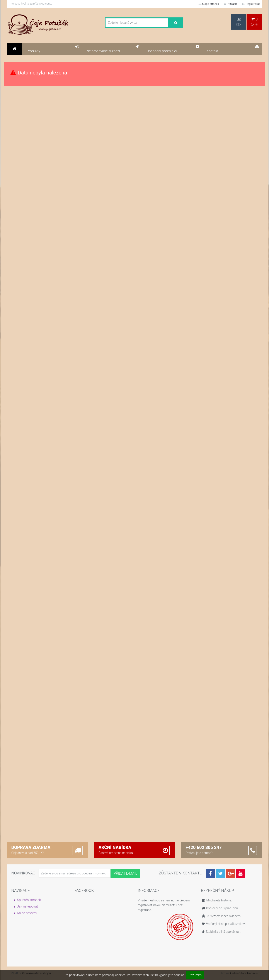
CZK (239, 22)
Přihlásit (230, 4)
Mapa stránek (209, 4)
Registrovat (251, 4)
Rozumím (195, 975)
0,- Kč (254, 22)
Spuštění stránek (29, 900)
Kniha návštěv (27, 913)
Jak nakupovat (27, 906)
